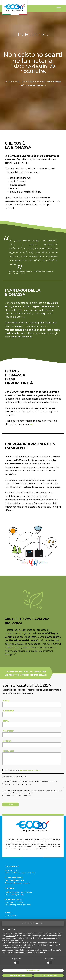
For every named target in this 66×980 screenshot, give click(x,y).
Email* (6, 721)
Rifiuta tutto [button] (17, 975)
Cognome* (8, 711)
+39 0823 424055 (16, 878)
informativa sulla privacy (30, 770)
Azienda (7, 741)
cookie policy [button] (19, 940)
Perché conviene (12, 919)
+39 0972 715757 (15, 900)
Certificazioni (11, 916)
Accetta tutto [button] (49, 975)
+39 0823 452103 (16, 880)
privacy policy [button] (11, 936)
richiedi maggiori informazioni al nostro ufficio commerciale (26, 673)
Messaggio (9, 751)
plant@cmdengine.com (20, 905)
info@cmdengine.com (20, 883)
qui (31, 424)
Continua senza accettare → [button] (33, 923)
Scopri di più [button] (33, 970)
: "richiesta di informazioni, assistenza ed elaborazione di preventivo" (30, 781)
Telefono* (9, 731)
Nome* (6, 701)
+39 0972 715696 (16, 902)
